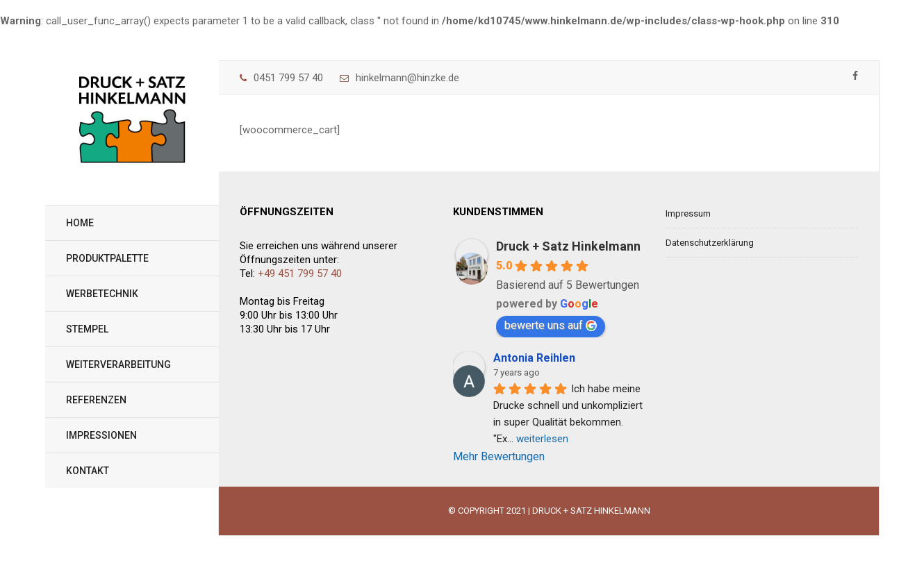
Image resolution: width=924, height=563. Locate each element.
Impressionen (101, 435)
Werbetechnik (102, 294)
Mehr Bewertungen (499, 456)
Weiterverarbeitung (118, 364)
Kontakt (88, 471)
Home (80, 223)
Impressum (688, 213)
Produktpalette (107, 258)
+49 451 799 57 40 (300, 274)
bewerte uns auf (551, 325)
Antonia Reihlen (534, 358)
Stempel (87, 329)
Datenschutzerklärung (710, 243)
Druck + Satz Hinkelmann (568, 246)
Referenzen (96, 400)
